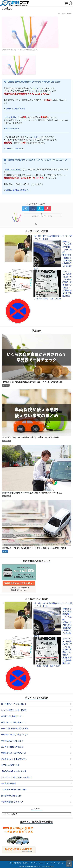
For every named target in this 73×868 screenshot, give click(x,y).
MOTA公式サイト (13, 129)
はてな (40, 209)
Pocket (47, 209)
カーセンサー (36, 88)
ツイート (26, 209)
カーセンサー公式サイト (15, 108)
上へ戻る (69, 864)
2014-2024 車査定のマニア (35, 866)
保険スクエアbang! (13, 170)
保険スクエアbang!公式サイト (18, 190)
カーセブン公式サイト (15, 149)
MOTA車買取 (11, 117)
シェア (33, 209)
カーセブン (35, 137)
